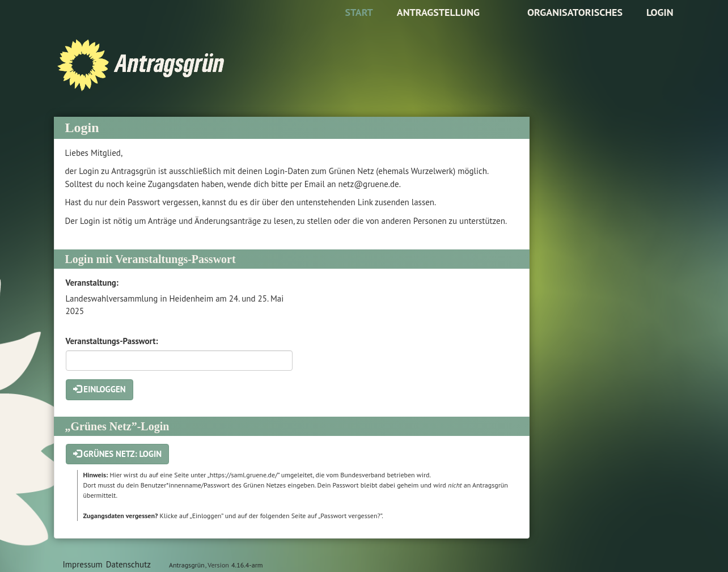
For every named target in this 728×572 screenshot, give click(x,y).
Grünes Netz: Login (118, 454)
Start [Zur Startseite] (359, 12)
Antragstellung (438, 12)
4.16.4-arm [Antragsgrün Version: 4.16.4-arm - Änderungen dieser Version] (247, 565)
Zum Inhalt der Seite (43, 26)
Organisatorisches (575, 12)
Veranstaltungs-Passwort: (112, 341)
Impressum (83, 564)
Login (660, 12)
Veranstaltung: (92, 283)
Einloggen (100, 389)
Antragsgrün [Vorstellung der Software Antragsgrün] (187, 565)
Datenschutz (128, 564)
